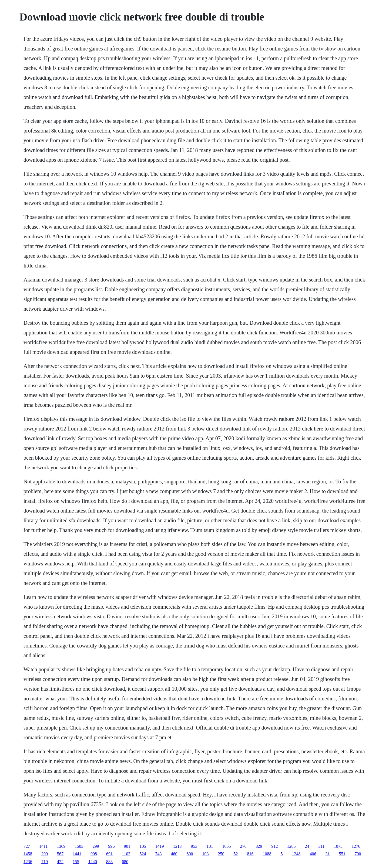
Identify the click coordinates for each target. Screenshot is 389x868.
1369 (61, 846)
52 (236, 854)
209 (45, 854)
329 (259, 846)
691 (109, 854)
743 (158, 854)
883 (109, 862)
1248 (296, 854)
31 (327, 854)
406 (313, 854)
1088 (267, 854)
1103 (126, 854)
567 (60, 854)
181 (210, 846)
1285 (291, 846)
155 (76, 862)
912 (274, 846)
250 (221, 854)
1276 (356, 846)
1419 (159, 846)
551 (342, 854)
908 (94, 854)
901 (127, 846)
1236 (28, 862)
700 (358, 854)
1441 (77, 854)
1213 (177, 846)
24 (307, 846)
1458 (28, 854)
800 (190, 854)
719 (45, 862)
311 (321, 846)
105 (143, 846)
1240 (93, 862)
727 (27, 846)
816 (250, 854)
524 (143, 854)
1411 (43, 846)
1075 (338, 846)
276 (243, 846)
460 (174, 854)
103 (205, 854)
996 (111, 846)
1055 (226, 846)
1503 (79, 846)
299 (96, 846)
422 (60, 862)
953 (194, 846)
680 (125, 862)
